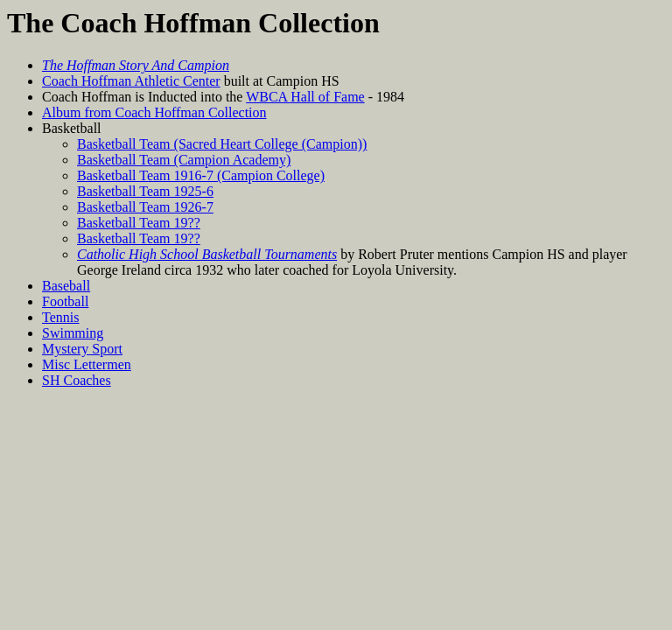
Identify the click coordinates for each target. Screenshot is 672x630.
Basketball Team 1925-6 (145, 191)
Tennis (60, 317)
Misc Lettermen (87, 364)
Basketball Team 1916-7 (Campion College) (201, 175)
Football (65, 301)
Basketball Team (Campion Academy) (184, 160)
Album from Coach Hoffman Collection (154, 112)
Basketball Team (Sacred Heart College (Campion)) (222, 144)
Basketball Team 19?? (139, 223)
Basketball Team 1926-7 (145, 207)
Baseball (66, 286)
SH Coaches (77, 380)
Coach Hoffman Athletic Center (131, 81)
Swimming (73, 333)
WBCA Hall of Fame (305, 97)
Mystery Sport (82, 349)
